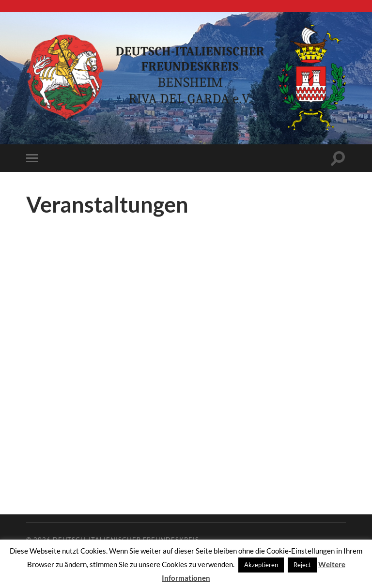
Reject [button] (302, 565)
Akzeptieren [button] (261, 565)
